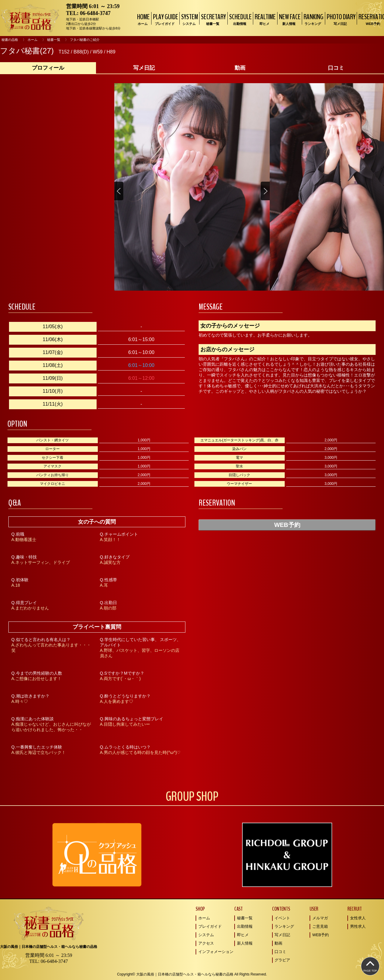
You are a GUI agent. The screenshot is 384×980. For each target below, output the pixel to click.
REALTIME (264, 19)
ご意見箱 (320, 926)
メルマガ (320, 918)
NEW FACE (289, 19)
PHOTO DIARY (340, 19)
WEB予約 (287, 525)
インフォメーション (216, 952)
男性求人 (358, 926)
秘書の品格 (10, 40)
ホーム (33, 40)
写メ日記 (282, 935)
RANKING (313, 19)
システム (206, 935)
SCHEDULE (240, 19)
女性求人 (358, 918)
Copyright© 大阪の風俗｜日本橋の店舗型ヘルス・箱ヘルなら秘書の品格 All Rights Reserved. (192, 974)
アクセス (206, 943)
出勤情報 (245, 926)
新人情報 (245, 943)
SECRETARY (213, 19)
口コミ (280, 952)
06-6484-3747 (95, 13)
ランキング (284, 926)
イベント (282, 918)
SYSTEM (189, 19)
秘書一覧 (54, 40)
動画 (278, 943)
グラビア (282, 960)
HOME (143, 19)
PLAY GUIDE (165, 19)
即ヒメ (243, 935)
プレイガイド (210, 926)
